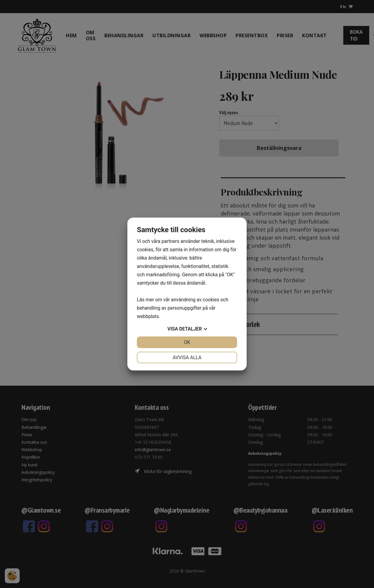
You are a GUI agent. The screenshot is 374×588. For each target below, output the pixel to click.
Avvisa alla (187, 357)
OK (187, 342)
